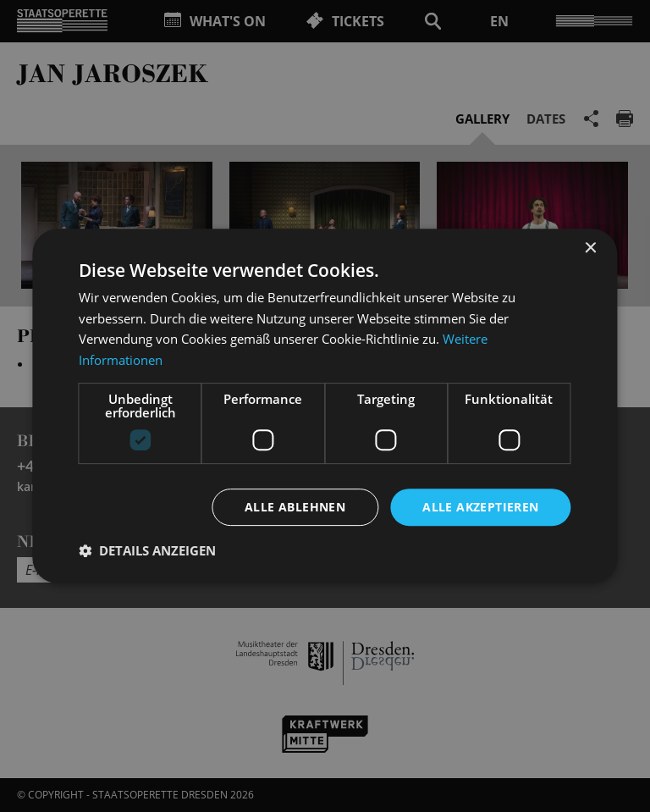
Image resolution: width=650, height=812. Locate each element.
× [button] (590, 248)
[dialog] (325, 406)
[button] (147, 551)
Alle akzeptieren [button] (480, 507)
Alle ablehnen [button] (295, 507)
